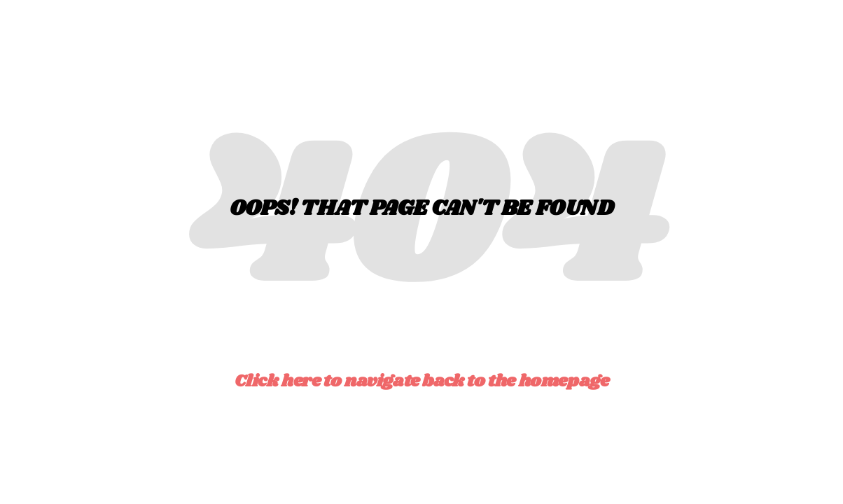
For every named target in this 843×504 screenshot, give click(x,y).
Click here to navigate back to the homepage (422, 381)
